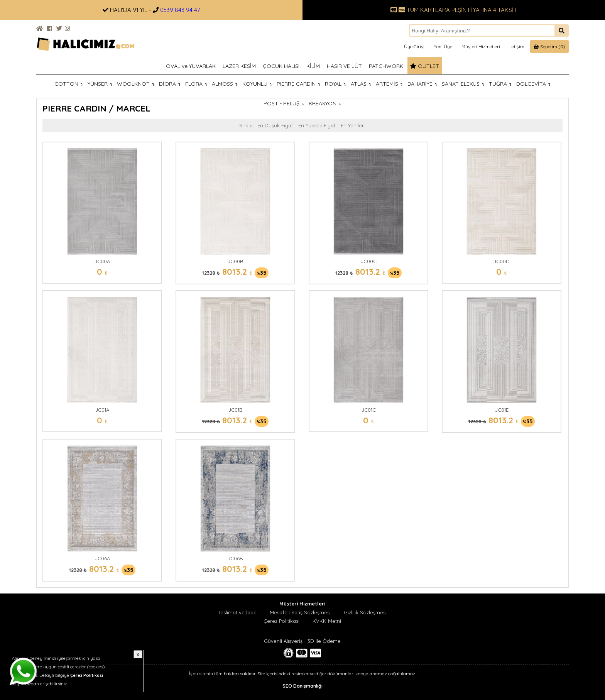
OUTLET (425, 66)
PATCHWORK (386, 66)
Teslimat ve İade (237, 612)
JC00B (236, 261)
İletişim (517, 46)
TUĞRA (500, 84)
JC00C (369, 261)
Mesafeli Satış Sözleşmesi (300, 612)
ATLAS (361, 84)
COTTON (69, 84)
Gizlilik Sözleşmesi (365, 612)
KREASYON (325, 103)
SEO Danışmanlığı (302, 686)
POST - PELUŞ (284, 103)
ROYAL (335, 84)
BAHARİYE (422, 84)
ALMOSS (225, 84)
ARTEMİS (389, 84)
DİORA (170, 84)
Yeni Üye (443, 46)
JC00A (102, 261)
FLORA (196, 84)
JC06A (102, 558)
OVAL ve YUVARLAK (191, 66)
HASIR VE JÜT (344, 66)
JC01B (236, 410)
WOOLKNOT (136, 84)
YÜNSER (100, 84)
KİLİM (313, 66)
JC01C (369, 410)
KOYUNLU (257, 84)
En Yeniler (352, 125)
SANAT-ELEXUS (463, 84)
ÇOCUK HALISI (281, 66)
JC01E (502, 410)
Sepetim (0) (549, 46)
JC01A (102, 410)
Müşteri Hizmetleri (481, 46)
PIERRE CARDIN (298, 84)
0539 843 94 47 (180, 10)
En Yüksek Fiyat (317, 125)
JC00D (502, 261)
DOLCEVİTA (533, 84)
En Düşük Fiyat (275, 125)
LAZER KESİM (239, 66)
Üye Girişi (414, 46)
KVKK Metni (327, 621)
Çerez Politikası (281, 621)
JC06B (235, 558)
